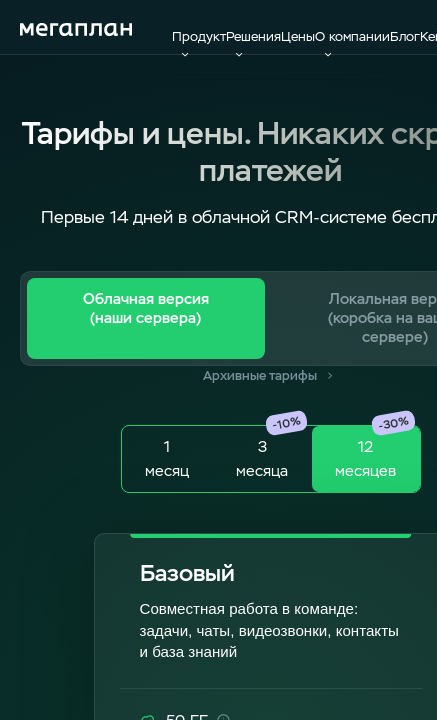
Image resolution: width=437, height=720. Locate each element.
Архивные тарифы (270, 375)
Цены (298, 36)
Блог (405, 36)
